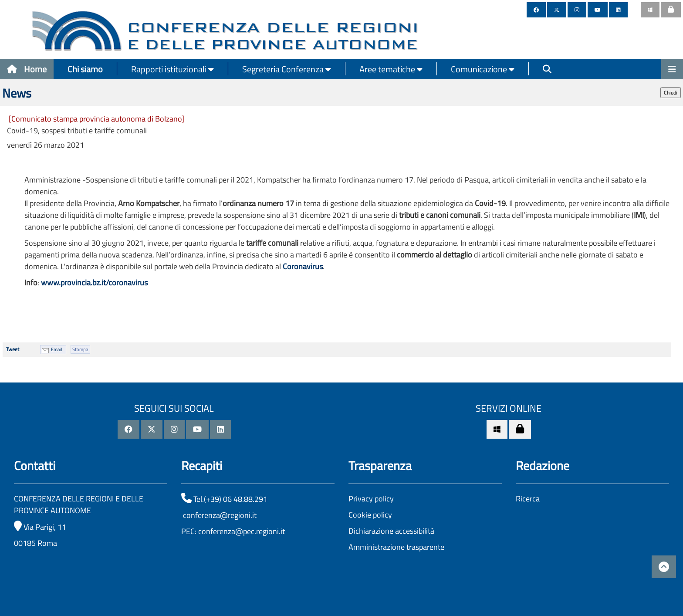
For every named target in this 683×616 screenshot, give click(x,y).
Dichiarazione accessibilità (391, 531)
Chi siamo (85, 69)
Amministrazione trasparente (396, 547)
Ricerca (528, 499)
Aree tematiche (391, 69)
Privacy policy (371, 499)
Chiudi (671, 93)
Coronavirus (303, 266)
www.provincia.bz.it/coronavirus (94, 283)
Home (27, 69)
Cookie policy (370, 515)
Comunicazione (483, 69)
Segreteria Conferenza (287, 69)
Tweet (13, 349)
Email (57, 349)
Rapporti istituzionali (172, 69)
